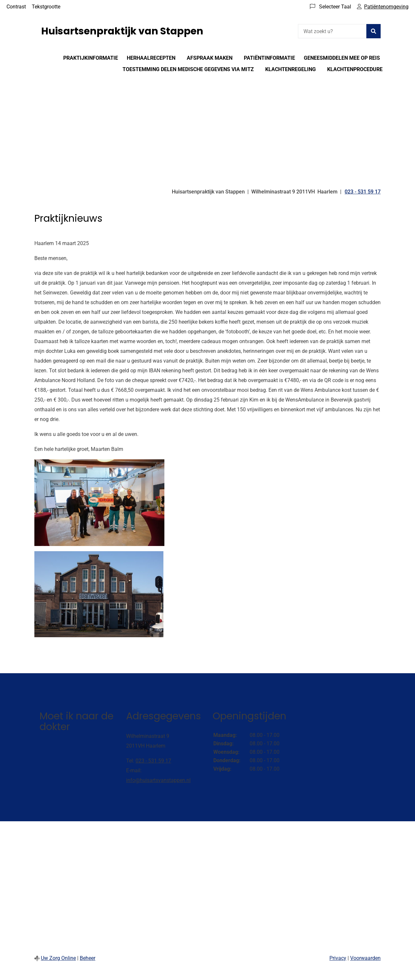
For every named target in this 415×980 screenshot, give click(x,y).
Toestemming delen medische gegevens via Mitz (188, 69)
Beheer (88, 958)
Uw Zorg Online (58, 958)
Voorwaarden (365, 958)
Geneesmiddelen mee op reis (342, 58)
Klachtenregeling (290, 69)
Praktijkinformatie (91, 58)
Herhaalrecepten (151, 58)
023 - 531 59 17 (153, 761)
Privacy (338, 958)
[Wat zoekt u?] (332, 31)
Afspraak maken (210, 58)
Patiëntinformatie (269, 58)
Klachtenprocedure (355, 69)
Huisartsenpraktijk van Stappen (122, 31)
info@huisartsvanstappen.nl (158, 780)
